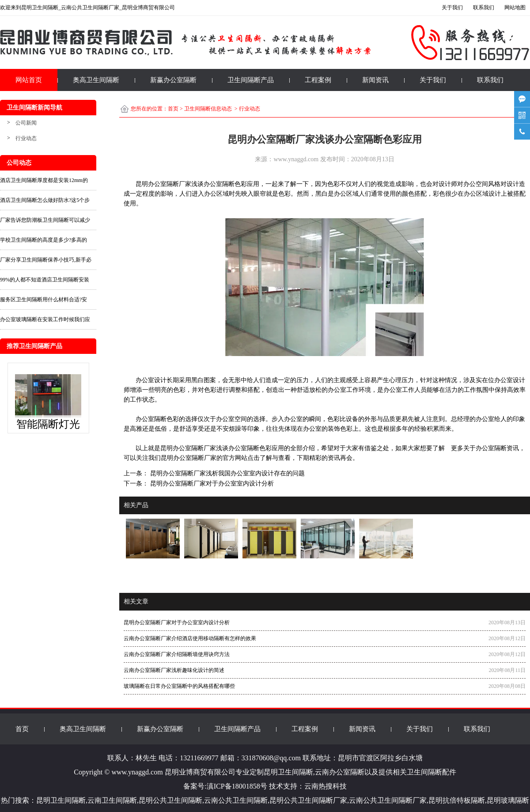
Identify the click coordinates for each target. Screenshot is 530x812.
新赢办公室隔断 (173, 80)
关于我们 (433, 80)
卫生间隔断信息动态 (208, 109)
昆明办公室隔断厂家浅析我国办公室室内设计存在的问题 (227, 473)
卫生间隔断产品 (251, 80)
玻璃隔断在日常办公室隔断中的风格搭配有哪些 (179, 686)
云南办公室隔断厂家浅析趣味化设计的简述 (174, 670)
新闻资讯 (375, 80)
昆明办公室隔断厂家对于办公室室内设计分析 (211, 484)
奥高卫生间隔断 (96, 80)
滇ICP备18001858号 (237, 786)
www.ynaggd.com (296, 159)
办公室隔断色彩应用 (231, 184)
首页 (173, 109)
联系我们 (490, 80)
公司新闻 (26, 123)
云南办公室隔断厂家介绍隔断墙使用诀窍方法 (177, 654)
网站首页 (29, 80)
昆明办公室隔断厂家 (188, 448)
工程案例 (318, 80)
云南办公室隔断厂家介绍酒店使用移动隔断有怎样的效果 (190, 638)
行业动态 (26, 138)
